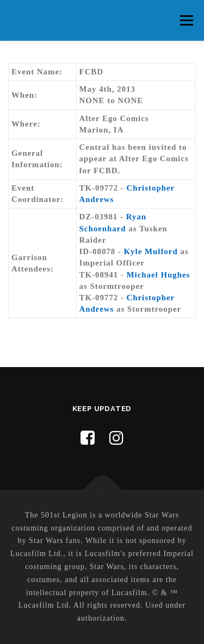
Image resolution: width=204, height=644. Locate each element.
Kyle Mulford (151, 251)
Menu (186, 20)
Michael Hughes (159, 275)
